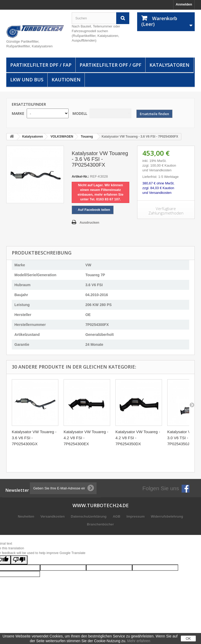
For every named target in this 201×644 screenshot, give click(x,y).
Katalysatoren (169, 65)
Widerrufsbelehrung (167, 516)
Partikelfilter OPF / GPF (110, 65)
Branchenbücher (100, 524)
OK (188, 639)
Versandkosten (53, 516)
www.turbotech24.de (101, 505)
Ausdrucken (89, 222)
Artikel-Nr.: (80, 176)
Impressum (136, 516)
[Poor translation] (19, 560)
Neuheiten (26, 516)
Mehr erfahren (139, 641)
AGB (117, 516)
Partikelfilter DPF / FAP (41, 65)
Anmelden (184, 4)
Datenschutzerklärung (89, 516)
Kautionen (66, 80)
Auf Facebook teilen (93, 210)
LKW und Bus (27, 80)
